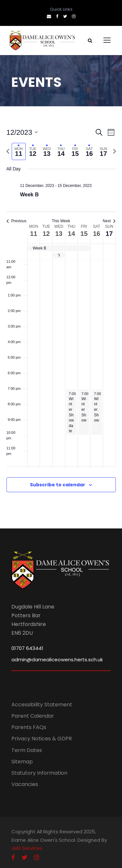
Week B (30, 195)
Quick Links (61, 9)
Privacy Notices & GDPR (42, 739)
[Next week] (115, 151)
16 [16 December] (97, 234)
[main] (61, 317)
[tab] (19, 151)
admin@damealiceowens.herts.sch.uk (57, 660)
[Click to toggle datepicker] (22, 132)
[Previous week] (8, 151)
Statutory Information (39, 773)
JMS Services (27, 848)
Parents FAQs (29, 727)
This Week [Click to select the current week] (61, 221)
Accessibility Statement (42, 705)
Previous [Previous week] (17, 221)
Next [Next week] (109, 221)
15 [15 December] (84, 234)
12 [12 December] (46, 234)
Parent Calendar (33, 716)
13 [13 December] (59, 234)
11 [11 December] (34, 234)
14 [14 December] (71, 234)
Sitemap (22, 762)
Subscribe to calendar (58, 485)
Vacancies (25, 784)
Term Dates (27, 750)
